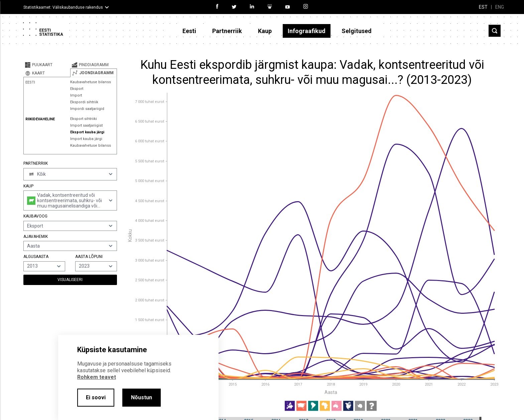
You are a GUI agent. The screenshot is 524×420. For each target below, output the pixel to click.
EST (483, 7)
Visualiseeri (70, 280)
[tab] (47, 65)
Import (76, 95)
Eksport (77, 89)
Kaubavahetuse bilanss (91, 82)
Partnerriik (227, 31)
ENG (500, 7)
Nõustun (142, 397)
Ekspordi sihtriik (84, 102)
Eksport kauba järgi (87, 132)
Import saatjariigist (86, 125)
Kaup (265, 31)
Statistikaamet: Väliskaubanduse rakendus (63, 7)
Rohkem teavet (97, 377)
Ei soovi (96, 397)
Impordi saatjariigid (87, 109)
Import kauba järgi (86, 139)
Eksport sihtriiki (84, 119)
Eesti (189, 31)
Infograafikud (307, 31)
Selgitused (357, 31)
